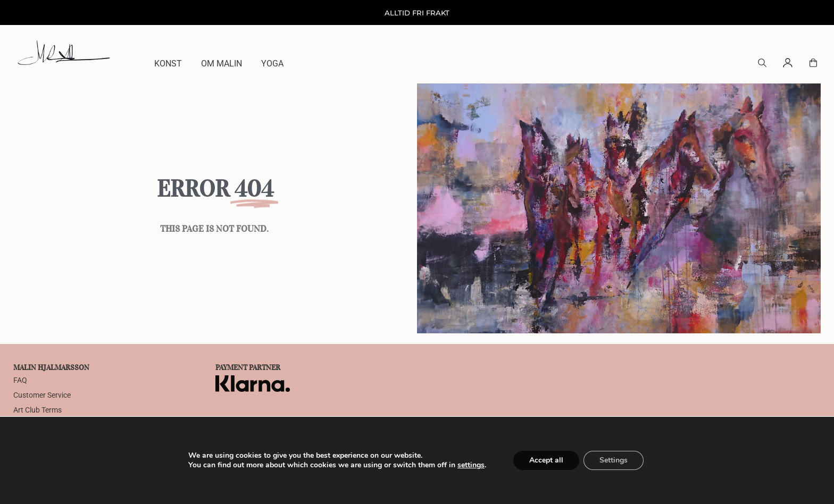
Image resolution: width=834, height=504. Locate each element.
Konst (168, 64)
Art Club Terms (37, 410)
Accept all (546, 460)
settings (471, 465)
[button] (762, 64)
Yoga (272, 64)
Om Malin (222, 64)
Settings (614, 460)
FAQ (20, 380)
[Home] (64, 52)
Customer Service (42, 395)
